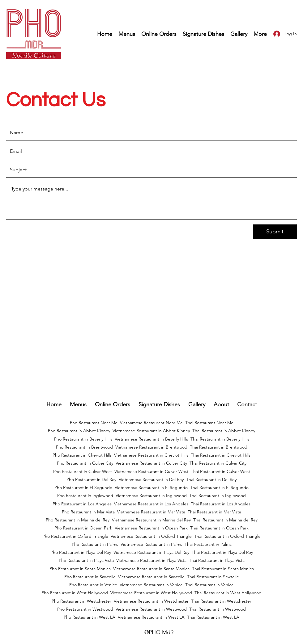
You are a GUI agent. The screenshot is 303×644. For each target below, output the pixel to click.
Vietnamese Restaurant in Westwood (151, 609)
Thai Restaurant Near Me (209, 423)
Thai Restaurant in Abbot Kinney (224, 431)
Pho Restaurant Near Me (94, 423)
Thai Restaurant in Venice (209, 585)
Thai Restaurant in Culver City (218, 463)
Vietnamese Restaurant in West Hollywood (151, 593)
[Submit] (275, 232)
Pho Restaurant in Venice (93, 585)
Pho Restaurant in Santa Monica (80, 569)
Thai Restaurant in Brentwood (219, 447)
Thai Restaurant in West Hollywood (228, 593)
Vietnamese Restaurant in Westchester (151, 601)
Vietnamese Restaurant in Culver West (151, 471)
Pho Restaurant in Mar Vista (88, 512)
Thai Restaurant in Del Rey (211, 479)
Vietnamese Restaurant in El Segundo (151, 487)
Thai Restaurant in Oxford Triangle (227, 536)
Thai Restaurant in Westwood (218, 609)
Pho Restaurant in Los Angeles (82, 504)
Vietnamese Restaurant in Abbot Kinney (151, 431)
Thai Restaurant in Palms (208, 544)
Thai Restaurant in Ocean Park (219, 528)
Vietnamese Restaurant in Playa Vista (151, 560)
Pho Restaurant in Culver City (85, 463)
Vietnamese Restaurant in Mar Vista (151, 512)
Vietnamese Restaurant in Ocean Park (151, 528)
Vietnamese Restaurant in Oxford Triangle (151, 536)
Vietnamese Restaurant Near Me (151, 423)
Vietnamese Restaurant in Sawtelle (151, 577)
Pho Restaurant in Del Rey (91, 479)
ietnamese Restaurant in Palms (153, 544)
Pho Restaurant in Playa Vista (86, 560)
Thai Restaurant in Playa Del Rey (222, 552)
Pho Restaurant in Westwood (85, 609)
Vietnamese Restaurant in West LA (151, 617)
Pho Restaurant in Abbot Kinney (79, 431)
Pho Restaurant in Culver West (83, 471)
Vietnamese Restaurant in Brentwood (151, 447)
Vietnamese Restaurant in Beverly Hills (151, 439)
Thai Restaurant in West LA (213, 617)
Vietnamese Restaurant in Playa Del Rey (151, 552)
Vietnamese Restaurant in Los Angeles (151, 504)
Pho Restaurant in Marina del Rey (78, 520)
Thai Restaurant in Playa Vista (217, 560)
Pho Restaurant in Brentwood (84, 447)
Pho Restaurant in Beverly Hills (83, 439)
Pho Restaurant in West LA (90, 617)
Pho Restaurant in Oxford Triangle (75, 536)
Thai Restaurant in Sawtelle (213, 577)
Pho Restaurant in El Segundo (83, 487)
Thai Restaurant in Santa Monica (223, 569)
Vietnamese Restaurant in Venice (151, 585)
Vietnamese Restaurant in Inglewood (151, 496)
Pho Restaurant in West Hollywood (75, 593)
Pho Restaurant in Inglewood (85, 496)
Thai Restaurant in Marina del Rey (225, 520)
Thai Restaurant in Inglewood (218, 496)
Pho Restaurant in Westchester (81, 601)
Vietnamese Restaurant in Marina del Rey (151, 520)
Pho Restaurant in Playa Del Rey (81, 552)
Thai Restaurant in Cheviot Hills (221, 455)
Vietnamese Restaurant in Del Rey (151, 479)
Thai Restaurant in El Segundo (219, 487)
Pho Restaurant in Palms (95, 544)
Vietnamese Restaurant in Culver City (151, 463)
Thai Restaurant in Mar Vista (214, 512)
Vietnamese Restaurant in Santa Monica (151, 569)
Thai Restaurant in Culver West (220, 471)
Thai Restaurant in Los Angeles (221, 504)
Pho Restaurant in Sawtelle (90, 577)
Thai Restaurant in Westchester (221, 601)
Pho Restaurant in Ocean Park (83, 528)
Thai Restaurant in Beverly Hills (220, 439)
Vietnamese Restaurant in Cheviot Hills (151, 455)
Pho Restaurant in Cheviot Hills (82, 455)
